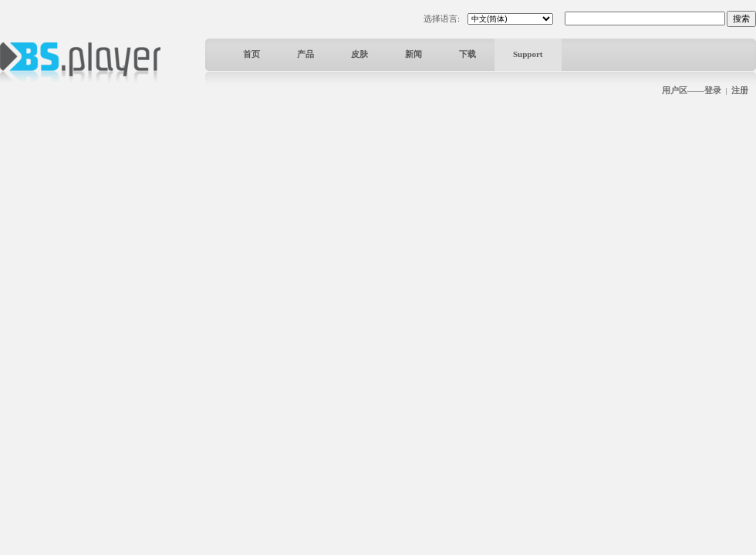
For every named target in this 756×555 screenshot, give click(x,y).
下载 (467, 54)
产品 (305, 54)
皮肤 (359, 54)
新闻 (413, 54)
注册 (740, 90)
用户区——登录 (692, 90)
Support (528, 54)
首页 (251, 54)
